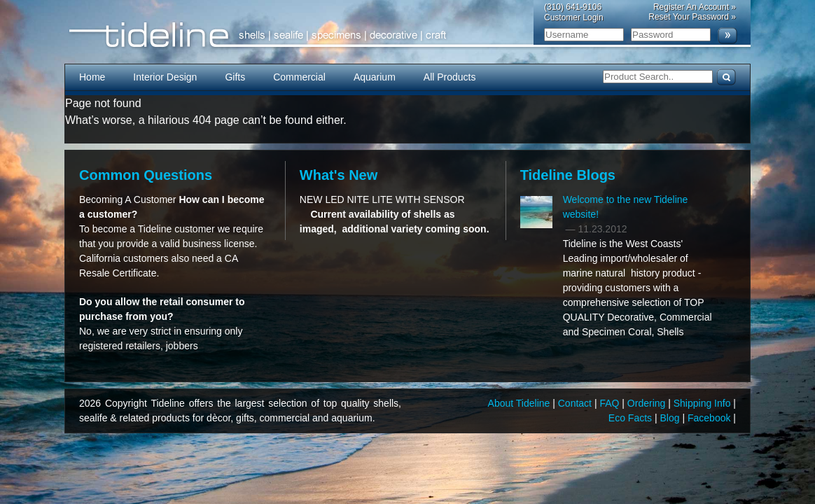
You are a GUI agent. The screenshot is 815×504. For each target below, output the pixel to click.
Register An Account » (695, 7)
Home (92, 77)
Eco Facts (632, 418)
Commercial (299, 77)
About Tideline (521, 403)
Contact (576, 403)
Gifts (235, 77)
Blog (671, 418)
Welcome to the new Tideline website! (626, 207)
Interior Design (165, 77)
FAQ (611, 403)
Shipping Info (704, 403)
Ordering (648, 403)
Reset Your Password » (692, 17)
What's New (339, 175)
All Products (450, 77)
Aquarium (375, 77)
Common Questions (146, 175)
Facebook (710, 418)
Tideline (407, 35)
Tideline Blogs (568, 175)
